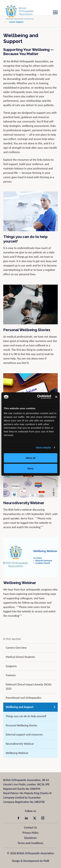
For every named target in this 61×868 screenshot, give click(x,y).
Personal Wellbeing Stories (27, 330)
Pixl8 (46, 861)
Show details (44, 448)
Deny (30, 468)
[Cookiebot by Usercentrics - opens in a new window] (38, 397)
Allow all (30, 458)
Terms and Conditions (31, 843)
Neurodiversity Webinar (24, 503)
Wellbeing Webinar (20, 583)
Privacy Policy (30, 833)
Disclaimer (30, 838)
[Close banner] (56, 397)
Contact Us (30, 827)
